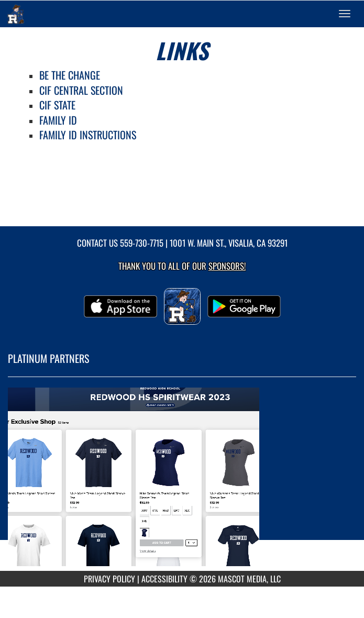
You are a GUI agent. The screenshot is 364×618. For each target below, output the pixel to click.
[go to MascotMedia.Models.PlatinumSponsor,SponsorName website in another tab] (182, 482)
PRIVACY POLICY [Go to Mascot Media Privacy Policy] (109, 579)
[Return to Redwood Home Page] (16, 14)
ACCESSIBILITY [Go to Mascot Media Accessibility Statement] (164, 579)
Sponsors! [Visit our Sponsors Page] (227, 266)
